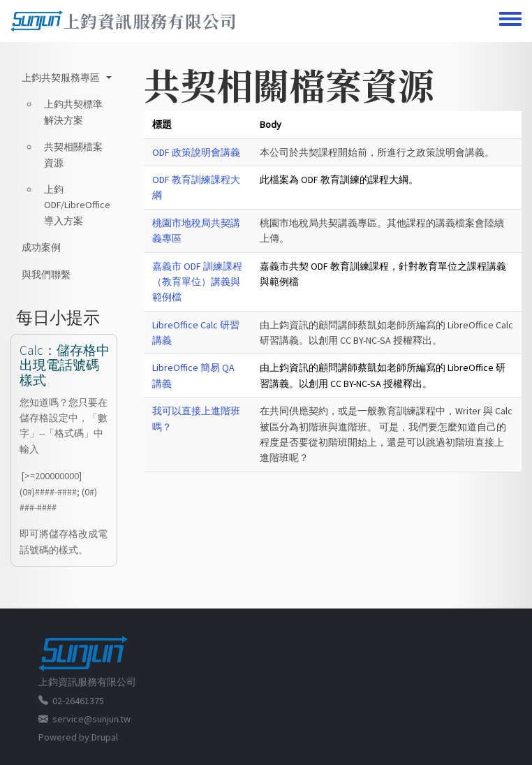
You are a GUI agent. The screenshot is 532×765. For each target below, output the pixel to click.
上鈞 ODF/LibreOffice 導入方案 (77, 205)
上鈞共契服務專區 (61, 78)
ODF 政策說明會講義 (196, 152)
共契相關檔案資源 (73, 154)
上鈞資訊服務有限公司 (150, 21)
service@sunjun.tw (91, 719)
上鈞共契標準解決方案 (73, 112)
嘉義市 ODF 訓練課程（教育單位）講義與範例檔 (197, 282)
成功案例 (41, 247)
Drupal (105, 737)
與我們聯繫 (46, 275)
